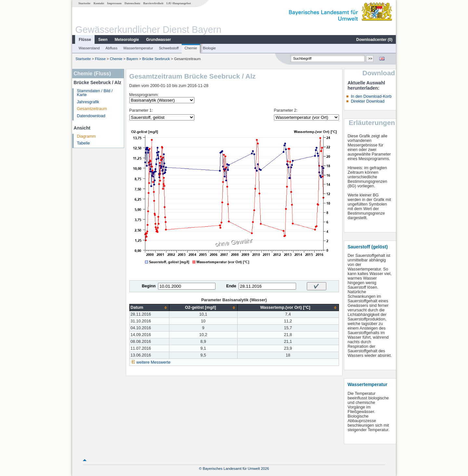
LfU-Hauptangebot (179, 3)
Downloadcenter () (374, 40)
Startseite (84, 3)
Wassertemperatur (138, 48)
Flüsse (85, 40)
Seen (103, 40)
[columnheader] (149, 308)
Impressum (114, 3)
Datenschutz (132, 3)
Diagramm (86, 136)
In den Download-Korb (371, 96)
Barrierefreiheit (153, 3)
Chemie (191, 48)
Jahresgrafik (88, 102)
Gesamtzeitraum (92, 109)
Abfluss (112, 48)
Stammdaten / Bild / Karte (95, 93)
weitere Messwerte (154, 362)
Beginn (149, 286)
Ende (231, 286)
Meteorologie (127, 40)
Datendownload (91, 116)
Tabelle (84, 143)
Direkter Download (368, 101)
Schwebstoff (169, 48)
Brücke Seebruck (156, 59)
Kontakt (99, 3)
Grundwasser (159, 40)
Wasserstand (89, 48)
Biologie (209, 48)
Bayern (132, 59)
